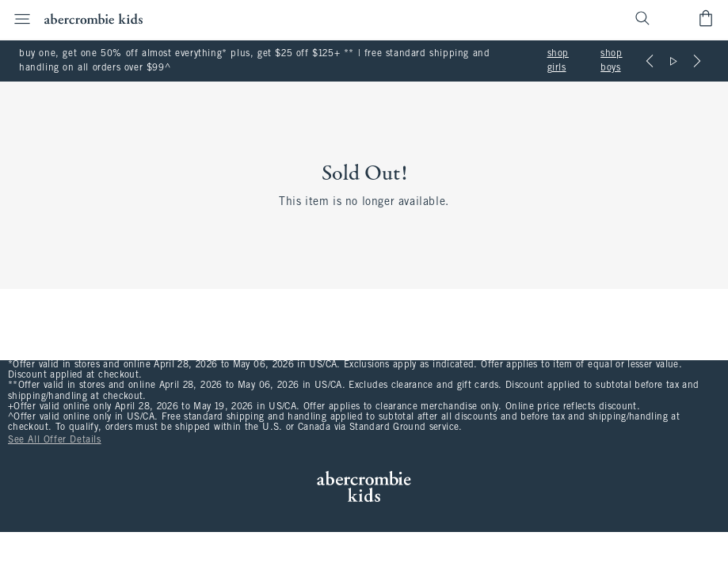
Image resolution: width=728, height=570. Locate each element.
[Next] (697, 61)
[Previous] (650, 61)
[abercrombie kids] (93, 19)
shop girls (558, 61)
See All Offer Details (55, 440)
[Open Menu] (17, 19)
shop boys (611, 61)
